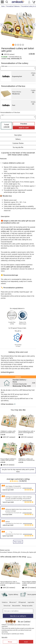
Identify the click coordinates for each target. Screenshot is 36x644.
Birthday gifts (17, 552)
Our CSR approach (13, 328)
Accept (26, 642)
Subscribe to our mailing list (18, 616)
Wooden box (16, 94)
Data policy (5, 637)
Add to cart (24, 128)
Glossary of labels (22, 328)
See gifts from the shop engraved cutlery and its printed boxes (18, 470)
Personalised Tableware (6, 552)
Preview (24, 124)
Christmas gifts (25, 552)
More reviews (18, 542)
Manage (10, 642)
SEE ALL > (29, 557)
